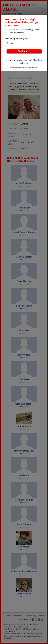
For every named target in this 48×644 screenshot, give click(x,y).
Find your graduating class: (18, 39)
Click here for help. (31, 67)
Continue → (24, 51)
